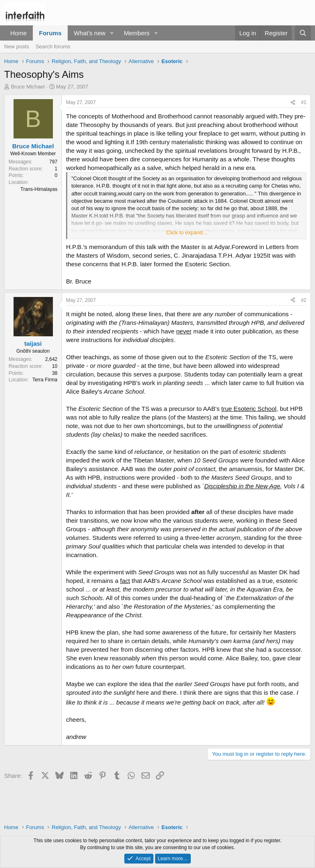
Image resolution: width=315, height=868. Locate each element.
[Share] (293, 103)
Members (137, 33)
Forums (50, 33)
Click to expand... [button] (187, 232)
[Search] (303, 33)
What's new (90, 33)
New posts (17, 46)
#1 (304, 102)
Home (18, 33)
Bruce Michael (28, 87)
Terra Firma (45, 380)
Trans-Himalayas (39, 189)
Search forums (53, 46)
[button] (112, 33)
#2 (304, 300)
